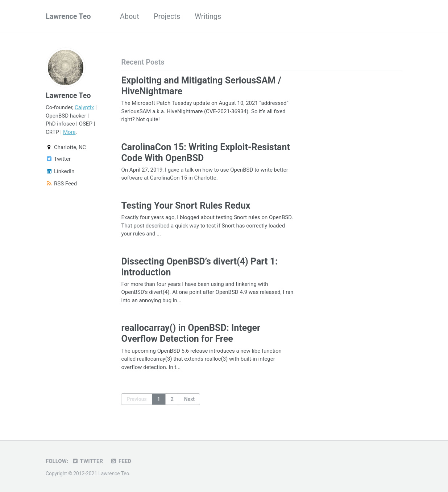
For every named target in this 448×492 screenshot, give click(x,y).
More (69, 132)
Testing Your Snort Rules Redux (186, 206)
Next (189, 399)
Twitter (58, 159)
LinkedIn (60, 171)
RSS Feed (61, 184)
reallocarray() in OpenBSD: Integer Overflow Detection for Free (191, 333)
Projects (167, 16)
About (130, 16)
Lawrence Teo (68, 16)
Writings (208, 16)
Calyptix (84, 107)
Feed (121, 461)
